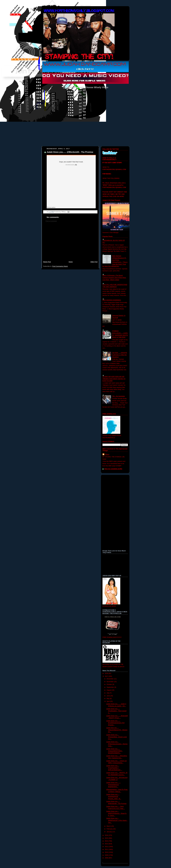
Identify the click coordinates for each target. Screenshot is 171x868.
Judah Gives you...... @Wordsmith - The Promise (70, 152)
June (108, 696)
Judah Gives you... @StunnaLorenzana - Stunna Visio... (117, 744)
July (108, 693)
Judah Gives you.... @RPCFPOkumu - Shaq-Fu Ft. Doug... (116, 813)
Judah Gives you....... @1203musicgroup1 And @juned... (115, 723)
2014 (107, 841)
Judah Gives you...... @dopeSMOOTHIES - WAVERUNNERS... (115, 751)
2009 (107, 855)
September (110, 687)
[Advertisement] (70, 243)
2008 (107, 858)
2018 (107, 673)
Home (71, 262)
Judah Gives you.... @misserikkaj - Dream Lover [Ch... (117, 737)
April (108, 701)
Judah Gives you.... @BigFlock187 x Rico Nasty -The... (117, 820)
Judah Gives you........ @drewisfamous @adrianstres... (114, 785)
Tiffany (107, 454)
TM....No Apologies (119, 396)
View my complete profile (113, 469)
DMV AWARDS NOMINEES (112, 300)
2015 (107, 838)
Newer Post (47, 262)
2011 (107, 849)
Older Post (94, 262)
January (109, 832)
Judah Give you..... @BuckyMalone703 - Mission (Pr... (117, 730)
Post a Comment (51, 221)
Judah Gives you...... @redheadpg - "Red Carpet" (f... (117, 711)
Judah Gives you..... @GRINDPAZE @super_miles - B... (114, 797)
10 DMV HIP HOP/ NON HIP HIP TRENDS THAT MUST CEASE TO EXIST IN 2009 (114, 379)
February (110, 829)
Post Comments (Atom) (60, 266)
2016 (107, 835)
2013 (107, 844)
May (108, 699)
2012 (107, 847)
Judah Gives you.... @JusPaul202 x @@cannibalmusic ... (114, 768)
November (110, 682)
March (109, 826)
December (110, 679)
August (109, 690)
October (109, 684)
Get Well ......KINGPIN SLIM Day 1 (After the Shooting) (120, 355)
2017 (107, 676)
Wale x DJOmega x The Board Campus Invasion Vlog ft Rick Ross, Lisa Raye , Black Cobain (114, 278)
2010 (107, 852)
